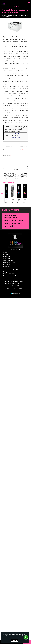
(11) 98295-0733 (10, 620)
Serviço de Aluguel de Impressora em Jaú (9, 489)
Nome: (6, 144)
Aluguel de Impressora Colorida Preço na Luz (9, 427)
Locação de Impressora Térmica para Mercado (9, 202)
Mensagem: (7, 156)
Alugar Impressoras (10, 562)
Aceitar (15, 640)
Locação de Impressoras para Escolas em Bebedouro (9, 468)
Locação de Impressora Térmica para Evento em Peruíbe (9, 243)
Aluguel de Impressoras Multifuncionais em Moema (9, 407)
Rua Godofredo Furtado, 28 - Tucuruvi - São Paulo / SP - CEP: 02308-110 (15, 630)
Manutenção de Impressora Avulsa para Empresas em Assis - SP (9, 449)
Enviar (16, 170)
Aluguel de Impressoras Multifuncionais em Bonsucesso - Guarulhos (9, 510)
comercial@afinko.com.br (13, 622)
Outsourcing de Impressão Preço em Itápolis (9, 345)
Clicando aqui (16, 137)
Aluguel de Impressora (11, 565)
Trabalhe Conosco (10, 609)
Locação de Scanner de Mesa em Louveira (9, 263)
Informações (8, 613)
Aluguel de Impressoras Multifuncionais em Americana (9, 366)
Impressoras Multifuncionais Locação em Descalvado (9, 325)
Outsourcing (8, 601)
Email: (19, 144)
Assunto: (20, 150)
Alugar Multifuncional (10, 564)
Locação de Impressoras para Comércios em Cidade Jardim (9, 387)
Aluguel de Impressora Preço (13, 570)
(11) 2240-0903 (16, 134)
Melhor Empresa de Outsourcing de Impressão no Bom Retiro (9, 551)
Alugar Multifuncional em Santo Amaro (9, 530)
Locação (7, 605)
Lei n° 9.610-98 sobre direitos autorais (16, 179)
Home (6, 599)
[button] (29, 3)
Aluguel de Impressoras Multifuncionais (11, 572)
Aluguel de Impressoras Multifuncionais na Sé (9, 304)
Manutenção (8, 607)
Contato (7, 611)
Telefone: (6, 150)
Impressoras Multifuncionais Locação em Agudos (9, 284)
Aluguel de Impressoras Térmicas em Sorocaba (9, 222)
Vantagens (8, 603)
